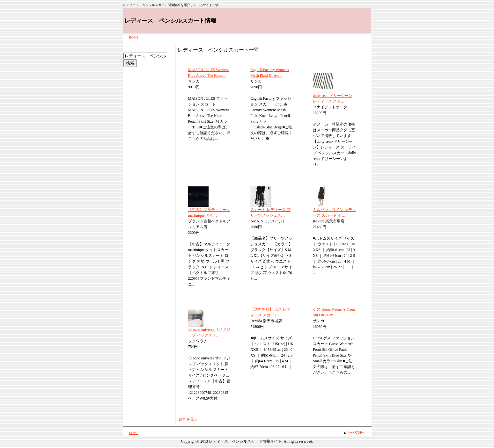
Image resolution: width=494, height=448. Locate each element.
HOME (134, 37)
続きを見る (188, 419)
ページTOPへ (356, 433)
